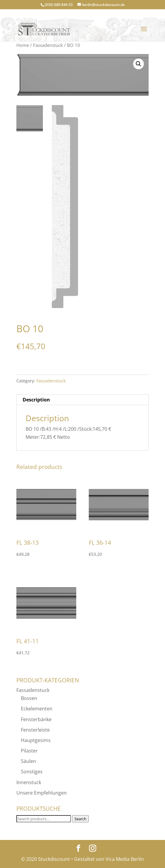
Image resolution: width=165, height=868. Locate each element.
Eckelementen (37, 709)
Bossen (29, 698)
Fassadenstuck (48, 45)
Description (36, 400)
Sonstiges (32, 772)
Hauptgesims (36, 740)
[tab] (82, 400)
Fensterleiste (35, 730)
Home (23, 45)
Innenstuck (29, 782)
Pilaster (29, 751)
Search (80, 819)
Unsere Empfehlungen (42, 793)
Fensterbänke (36, 719)
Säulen (28, 761)
